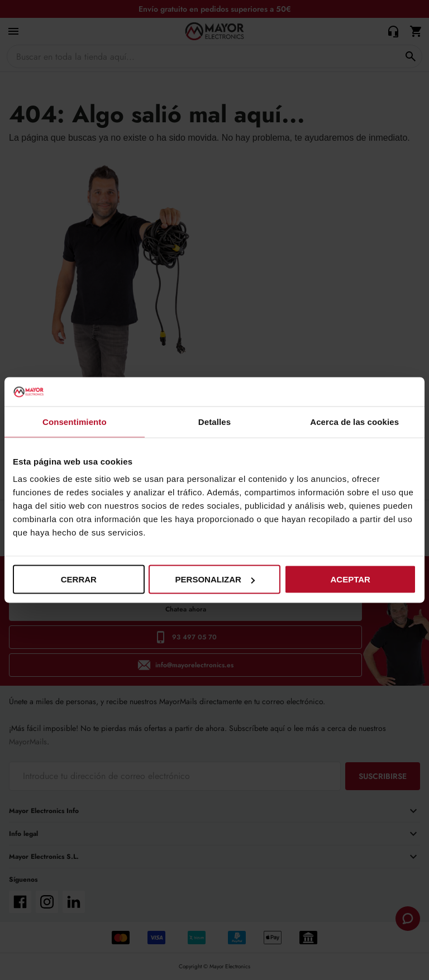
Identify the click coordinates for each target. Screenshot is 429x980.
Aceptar (350, 579)
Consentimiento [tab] (75, 421)
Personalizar (215, 579)
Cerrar (79, 579)
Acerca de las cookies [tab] (354, 421)
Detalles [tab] (214, 421)
